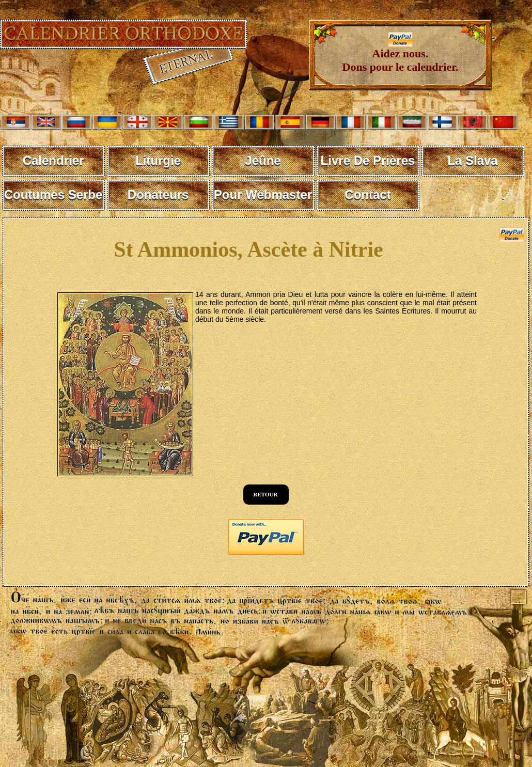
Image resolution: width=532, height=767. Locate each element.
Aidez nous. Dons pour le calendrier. (401, 55)
